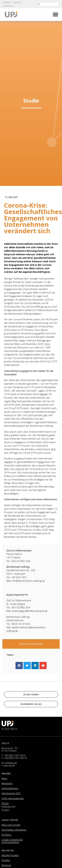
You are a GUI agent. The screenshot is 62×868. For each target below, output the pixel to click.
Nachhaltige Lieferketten (14, 830)
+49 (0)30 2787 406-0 (15, 755)
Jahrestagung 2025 (11, 793)
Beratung (6, 865)
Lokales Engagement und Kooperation (12, 841)
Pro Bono (6, 835)
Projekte (6, 860)
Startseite (7, 2)
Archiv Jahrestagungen (13, 798)
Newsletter (7, 783)
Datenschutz (8, 6)
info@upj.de (11, 763)
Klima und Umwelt (11, 825)
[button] (19, 666)
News (4, 778)
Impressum (17, 2)
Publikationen (9, 807)
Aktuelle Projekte (10, 855)
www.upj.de (9, 766)
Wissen (5, 803)
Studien (6, 810)
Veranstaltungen (10, 788)
